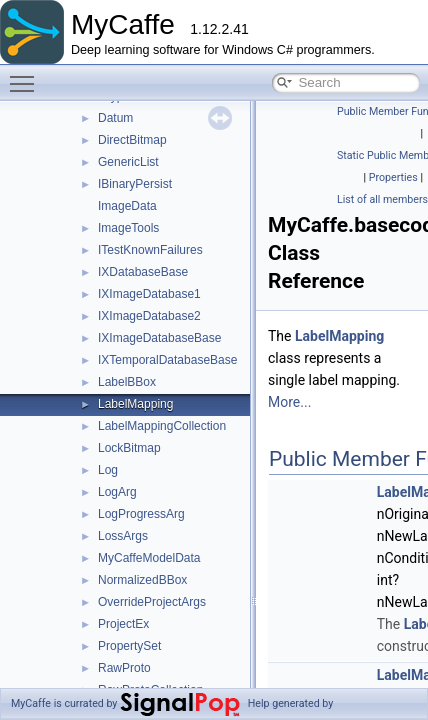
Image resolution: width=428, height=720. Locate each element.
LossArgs (123, 536)
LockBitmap (129, 448)
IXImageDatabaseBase (159, 338)
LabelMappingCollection (162, 426)
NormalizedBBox (142, 580)
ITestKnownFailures (150, 250)
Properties (393, 177)
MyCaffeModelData (149, 558)
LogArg (117, 492)
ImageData (127, 206)
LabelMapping (135, 404)
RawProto (124, 668)
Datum (115, 118)
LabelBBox (127, 382)
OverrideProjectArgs (152, 602)
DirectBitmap (132, 140)
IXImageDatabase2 (149, 316)
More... (289, 402)
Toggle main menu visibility (27, 75)
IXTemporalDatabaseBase (167, 360)
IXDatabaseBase (143, 272)
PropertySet (129, 646)
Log (108, 470)
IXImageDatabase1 (149, 294)
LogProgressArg (141, 514)
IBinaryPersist (135, 184)
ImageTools (128, 228)
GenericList (128, 162)
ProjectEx (123, 624)
